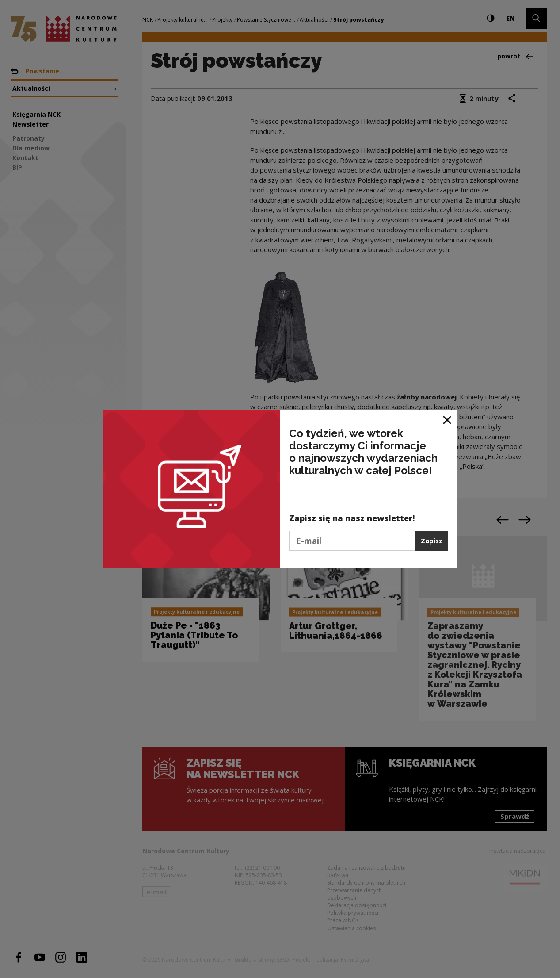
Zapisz (432, 541)
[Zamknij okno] (448, 420)
